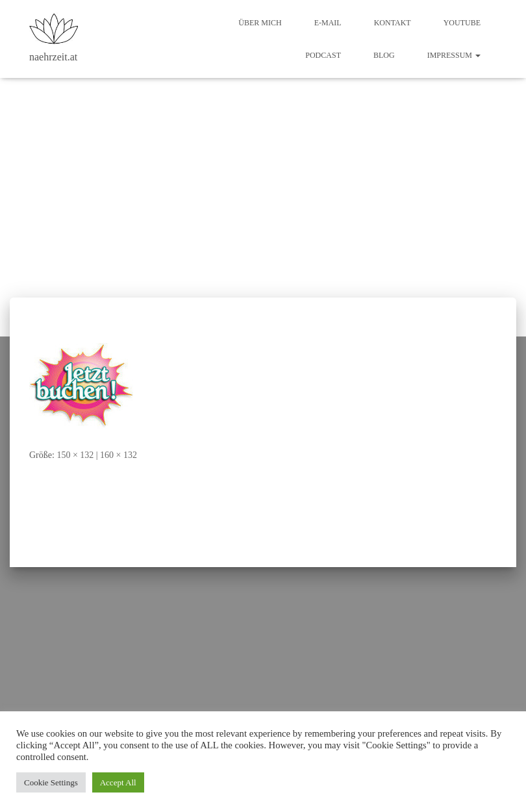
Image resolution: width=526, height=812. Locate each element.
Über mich (260, 23)
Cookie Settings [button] (51, 782)
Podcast (323, 55)
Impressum (454, 55)
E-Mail (328, 23)
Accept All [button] (118, 782)
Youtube (462, 23)
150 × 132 (75, 455)
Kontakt (393, 23)
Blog (384, 55)
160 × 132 (119, 455)
